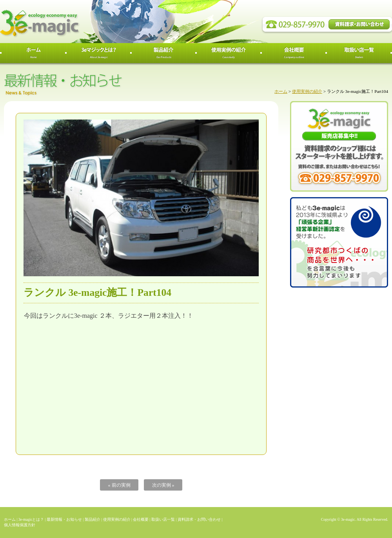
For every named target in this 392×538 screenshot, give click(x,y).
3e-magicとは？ (31, 519)
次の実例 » (163, 485)
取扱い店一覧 (163, 519)
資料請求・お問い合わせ (199, 519)
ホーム (281, 91)
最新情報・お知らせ (64, 519)
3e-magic (69, 22)
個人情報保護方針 (20, 525)
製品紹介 (93, 519)
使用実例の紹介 (307, 91)
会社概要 (141, 519)
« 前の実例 (119, 485)
